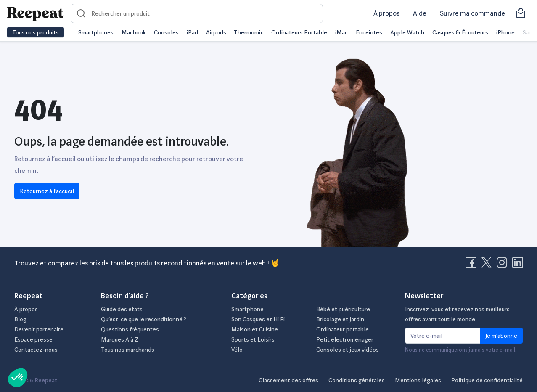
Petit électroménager (345, 339)
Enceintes (369, 32)
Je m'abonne (501, 336)
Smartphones (96, 32)
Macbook (134, 32)
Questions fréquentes (130, 329)
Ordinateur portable (343, 329)
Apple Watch (407, 32)
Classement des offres (288, 380)
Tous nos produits (36, 32)
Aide (420, 13)
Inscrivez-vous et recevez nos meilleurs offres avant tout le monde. (457, 314)
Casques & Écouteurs (460, 32)
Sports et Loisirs (253, 339)
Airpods (216, 32)
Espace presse (33, 339)
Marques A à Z (120, 339)
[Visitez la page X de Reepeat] (488, 265)
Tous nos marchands (128, 350)
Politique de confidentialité (487, 380)
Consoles (166, 32)
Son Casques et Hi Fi (258, 319)
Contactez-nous (36, 350)
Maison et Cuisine (255, 329)
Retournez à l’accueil (47, 191)
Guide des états (122, 309)
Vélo (237, 350)
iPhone (505, 32)
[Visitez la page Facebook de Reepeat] (473, 265)
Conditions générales (357, 380)
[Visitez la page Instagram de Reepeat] (504, 265)
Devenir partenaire (39, 329)
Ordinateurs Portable (299, 32)
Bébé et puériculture (343, 309)
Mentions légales (418, 380)
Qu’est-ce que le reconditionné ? (144, 319)
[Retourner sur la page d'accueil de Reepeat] (35, 13)
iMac (341, 32)
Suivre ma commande (472, 13)
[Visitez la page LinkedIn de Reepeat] (518, 265)
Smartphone (247, 309)
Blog (20, 319)
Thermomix (249, 32)
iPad (192, 32)
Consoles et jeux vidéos (348, 350)
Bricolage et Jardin (340, 319)
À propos (386, 13)
